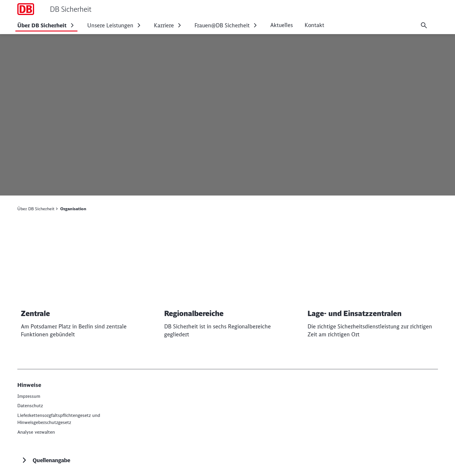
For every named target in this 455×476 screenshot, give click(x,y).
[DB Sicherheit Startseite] (54, 9)
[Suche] (424, 25)
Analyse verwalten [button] (38, 431)
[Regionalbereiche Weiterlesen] (228, 287)
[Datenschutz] (31, 405)
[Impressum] (30, 396)
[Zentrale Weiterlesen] (84, 287)
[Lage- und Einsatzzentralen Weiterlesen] (371, 287)
